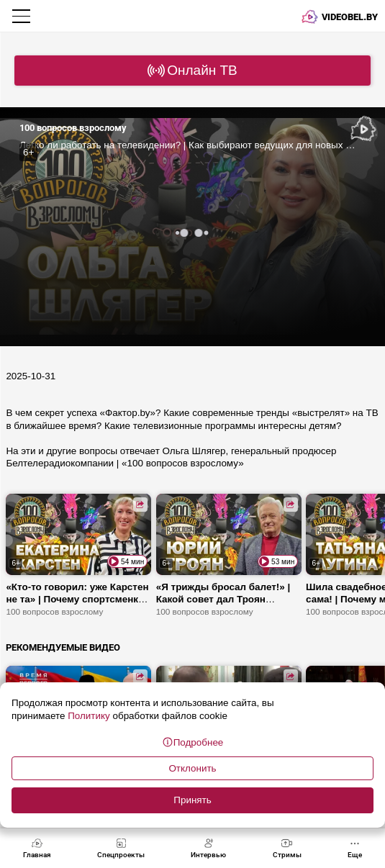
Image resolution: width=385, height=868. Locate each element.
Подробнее (193, 742)
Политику (89, 716)
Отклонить (192, 768)
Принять (192, 800)
